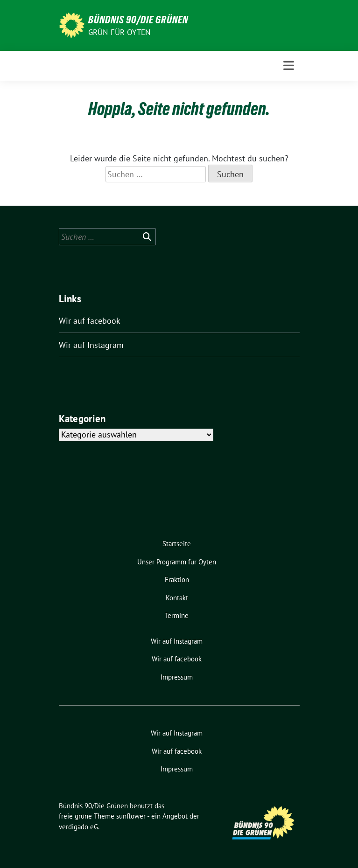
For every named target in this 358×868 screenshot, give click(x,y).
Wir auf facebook (90, 321)
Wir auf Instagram (91, 345)
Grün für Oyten (119, 32)
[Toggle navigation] (289, 66)
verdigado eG (78, 827)
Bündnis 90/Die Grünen (138, 20)
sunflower (131, 816)
